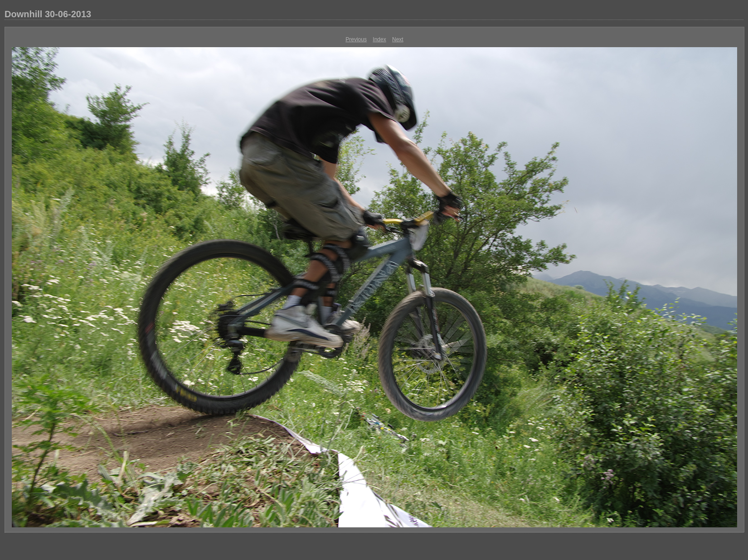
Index (379, 39)
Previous (356, 39)
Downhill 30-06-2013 (48, 14)
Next (398, 39)
